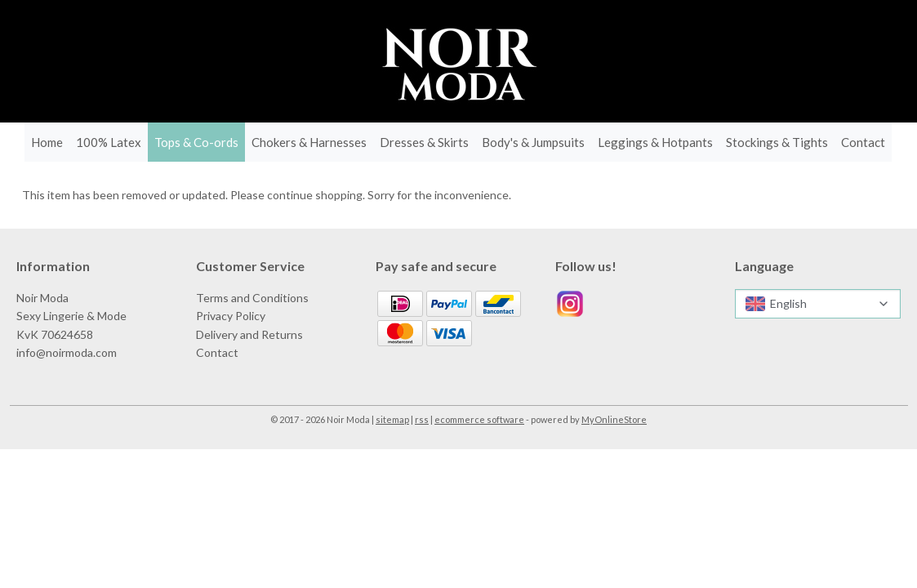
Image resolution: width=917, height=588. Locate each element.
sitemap (392, 419)
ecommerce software (479, 419)
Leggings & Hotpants (655, 142)
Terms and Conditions (252, 298)
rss (422, 419)
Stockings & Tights (777, 142)
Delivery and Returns (249, 334)
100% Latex (109, 142)
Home (47, 142)
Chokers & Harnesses (309, 142)
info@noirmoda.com (67, 352)
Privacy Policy (231, 316)
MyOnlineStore (614, 419)
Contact (863, 142)
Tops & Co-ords (196, 142)
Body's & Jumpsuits (533, 142)
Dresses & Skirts (424, 142)
